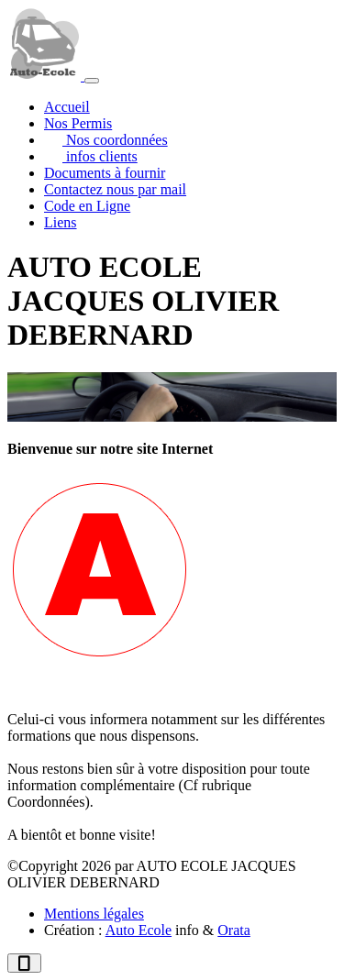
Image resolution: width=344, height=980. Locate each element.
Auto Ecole (139, 930)
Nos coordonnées (115, 140)
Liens (61, 222)
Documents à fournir (105, 173)
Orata (234, 930)
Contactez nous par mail (115, 189)
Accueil (67, 107)
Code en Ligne (87, 206)
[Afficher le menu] (92, 81)
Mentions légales (94, 914)
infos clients (100, 156)
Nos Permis (78, 123)
